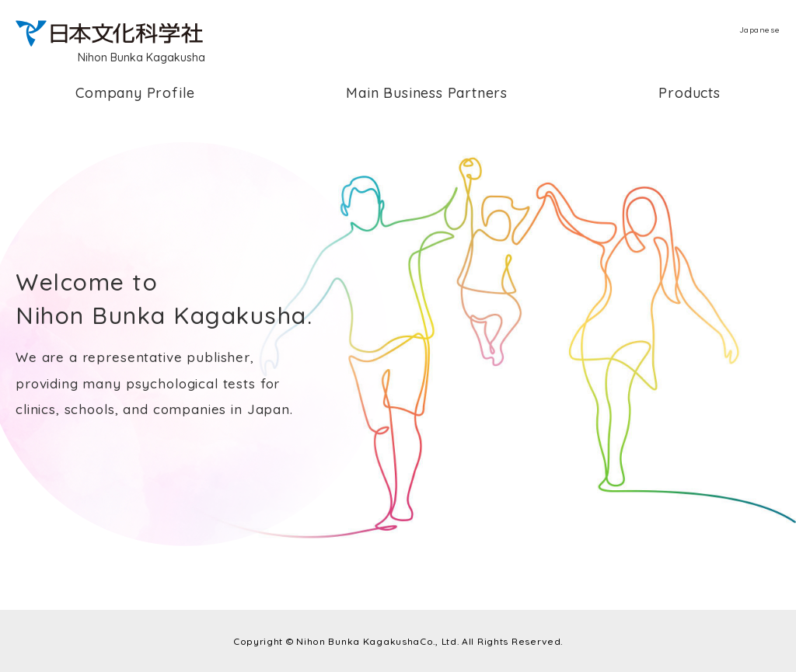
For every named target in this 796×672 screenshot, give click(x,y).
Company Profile (135, 93)
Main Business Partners (427, 93)
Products (689, 93)
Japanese (760, 30)
